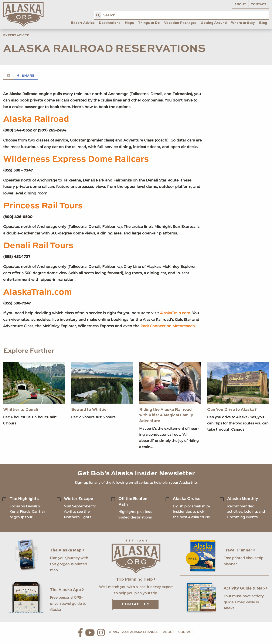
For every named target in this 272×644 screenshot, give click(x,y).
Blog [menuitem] (263, 23)
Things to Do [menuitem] (149, 23)
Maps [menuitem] (129, 23)
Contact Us (136, 604)
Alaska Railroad (36, 119)
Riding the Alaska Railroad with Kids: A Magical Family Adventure (166, 415)
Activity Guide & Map (246, 588)
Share (26, 76)
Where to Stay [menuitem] (243, 23)
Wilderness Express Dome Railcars (76, 159)
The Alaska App (67, 590)
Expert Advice (16, 36)
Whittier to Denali (21, 410)
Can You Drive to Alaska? (232, 410)
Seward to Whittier (90, 410)
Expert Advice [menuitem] (83, 23)
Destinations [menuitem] (110, 23)
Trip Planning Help (136, 579)
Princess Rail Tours (43, 206)
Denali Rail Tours (38, 246)
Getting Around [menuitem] (214, 23)
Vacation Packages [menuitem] (180, 23)
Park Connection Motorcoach (168, 326)
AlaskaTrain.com (38, 292)
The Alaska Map (67, 550)
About (240, 4)
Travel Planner (239, 550)
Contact (259, 4)
